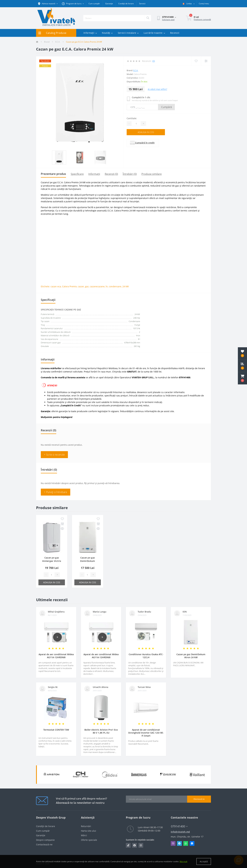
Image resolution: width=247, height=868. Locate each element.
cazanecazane (97, 286)
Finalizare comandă (202, 19)
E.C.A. (58, 42)
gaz (87, 286)
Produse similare (152, 174)
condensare (115, 286)
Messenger (192, 843)
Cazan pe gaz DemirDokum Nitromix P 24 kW (88, 561)
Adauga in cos (146, 132)
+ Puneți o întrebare (56, 492)
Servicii (142, 4)
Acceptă (204, 861)
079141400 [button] (179, 826)
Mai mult (183, 861)
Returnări (86, 826)
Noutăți (107, 33)
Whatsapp (186, 843)
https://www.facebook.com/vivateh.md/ (135, 845)
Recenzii (175, 33)
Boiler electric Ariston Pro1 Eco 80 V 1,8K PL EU (101, 731)
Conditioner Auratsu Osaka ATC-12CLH (146, 656)
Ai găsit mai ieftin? (157, 89)
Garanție (109, 4)
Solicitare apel (168, 20)
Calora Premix (69, 286)
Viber (173, 843)
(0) (154, 61)
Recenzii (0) (111, 174)
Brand (47, 42)
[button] (242, 378)
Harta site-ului (89, 831)
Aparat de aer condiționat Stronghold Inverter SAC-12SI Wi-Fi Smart (146, 733)
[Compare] (206, 61)
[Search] (148, 18)
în (107, 286)
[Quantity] (136, 124)
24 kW (126, 286)
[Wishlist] (196, 61)
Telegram (179, 843)
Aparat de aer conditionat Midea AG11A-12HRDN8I (56, 656)
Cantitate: (132, 118)
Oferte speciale (89, 840)
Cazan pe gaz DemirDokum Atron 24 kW (191, 656)
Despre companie (45, 840)
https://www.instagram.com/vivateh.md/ (141, 845)
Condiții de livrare (126, 4)
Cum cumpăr (94, 4)
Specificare (77, 174)
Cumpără (166, 107)
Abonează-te (199, 799)
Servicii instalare (128, 33)
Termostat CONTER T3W (56, 730)
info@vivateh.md (180, 832)
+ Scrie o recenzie (54, 455)
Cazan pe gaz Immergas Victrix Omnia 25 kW (52, 561)
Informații (90, 33)
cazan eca (56, 286)
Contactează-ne (44, 844)
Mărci (84, 835)
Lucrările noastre (154, 33)
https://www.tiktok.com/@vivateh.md (128, 845)
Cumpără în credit (151, 143)
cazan (81, 286)
